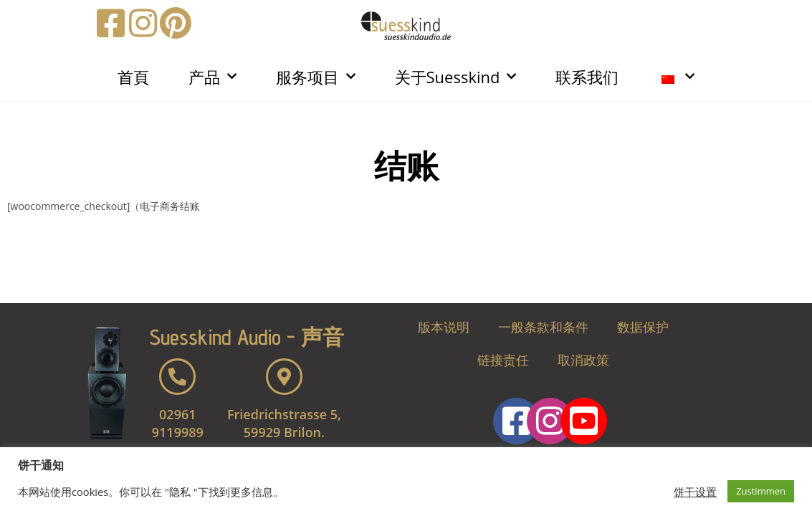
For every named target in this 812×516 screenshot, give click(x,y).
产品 (212, 76)
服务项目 (316, 76)
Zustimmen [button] (761, 491)
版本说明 (444, 327)
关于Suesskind (456, 76)
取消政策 (583, 360)
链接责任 (503, 360)
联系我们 (587, 77)
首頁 (133, 77)
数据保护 (643, 327)
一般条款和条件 (543, 327)
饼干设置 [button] (695, 492)
